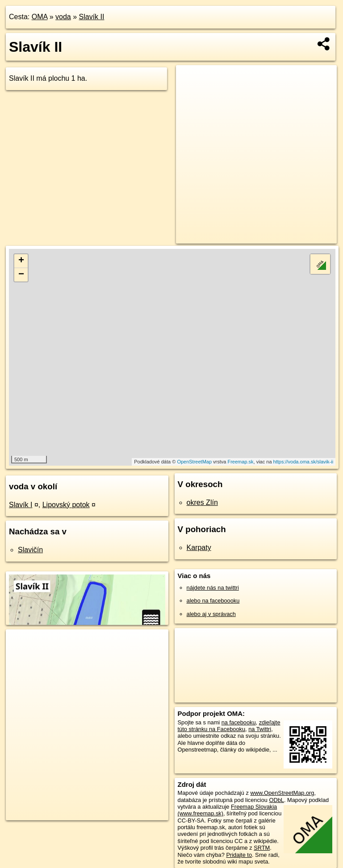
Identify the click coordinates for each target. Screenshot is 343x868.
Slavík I (21, 505)
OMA (40, 17)
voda (63, 17)
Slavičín (30, 550)
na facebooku (239, 722)
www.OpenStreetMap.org (282, 793)
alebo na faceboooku (213, 601)
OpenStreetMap (194, 462)
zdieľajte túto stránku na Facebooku (229, 726)
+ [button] (21, 261)
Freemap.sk (240, 462)
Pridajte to (239, 855)
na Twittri (260, 729)
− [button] (21, 275)
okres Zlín (202, 502)
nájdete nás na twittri (213, 588)
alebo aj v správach (211, 614)
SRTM (262, 848)
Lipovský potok (66, 505)
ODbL (276, 800)
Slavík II (92, 17)
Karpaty (199, 548)
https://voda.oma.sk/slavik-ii (303, 462)
